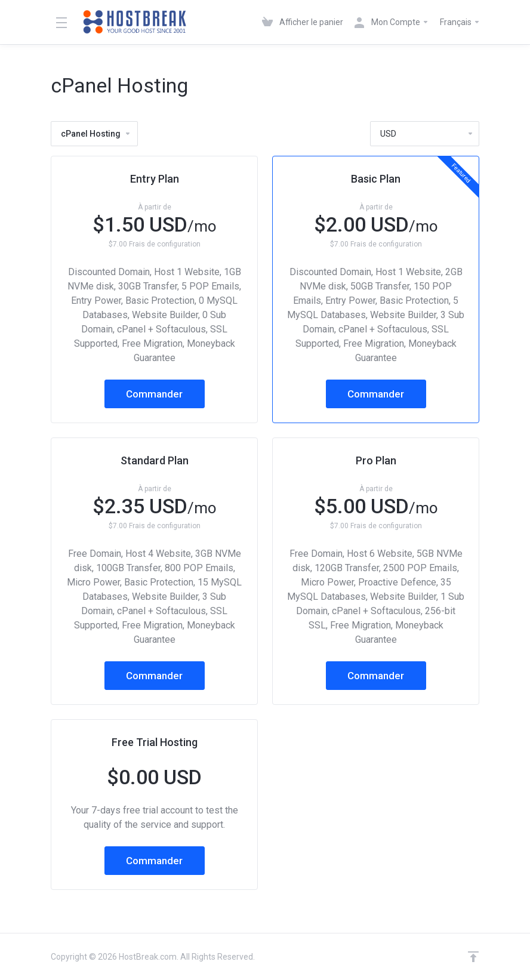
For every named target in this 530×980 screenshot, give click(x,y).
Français (460, 22)
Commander (154, 394)
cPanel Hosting (96, 134)
